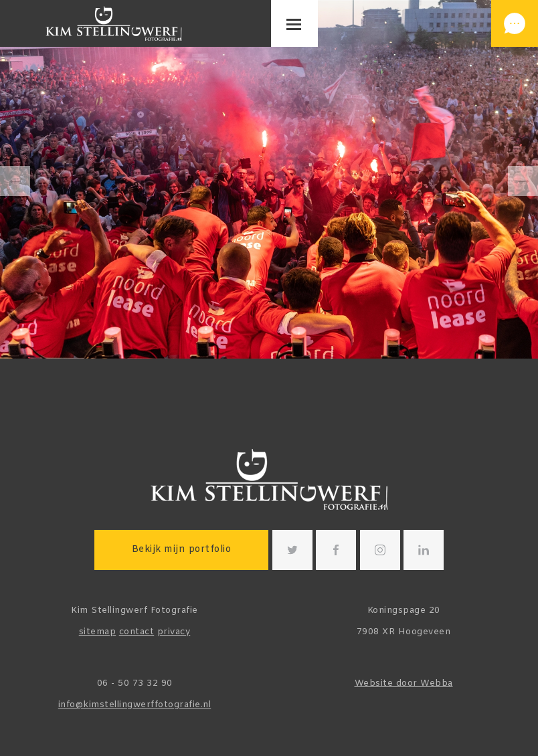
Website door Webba (404, 683)
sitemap (98, 632)
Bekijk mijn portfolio (182, 550)
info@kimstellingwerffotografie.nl (135, 705)
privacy (174, 632)
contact (137, 632)
